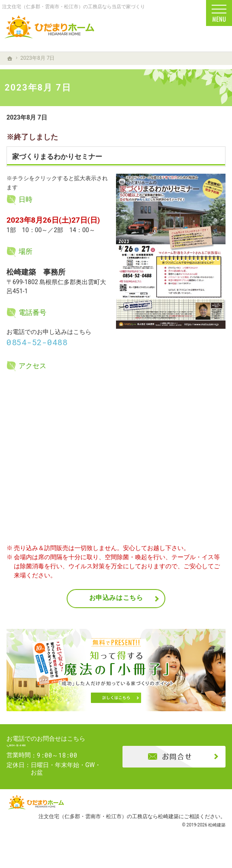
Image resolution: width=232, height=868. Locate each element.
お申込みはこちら (116, 598)
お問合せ (174, 762)
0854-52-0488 (37, 342)
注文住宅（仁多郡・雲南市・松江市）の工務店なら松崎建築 (109, 827)
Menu (219, 13)
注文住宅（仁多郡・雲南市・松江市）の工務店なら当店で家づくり (74, 7)
